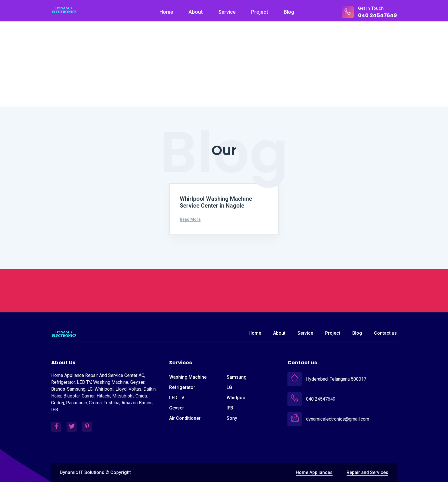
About (196, 12)
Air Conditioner (185, 418)
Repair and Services (367, 473)
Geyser (177, 408)
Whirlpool (237, 398)
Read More (190, 220)
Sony (232, 418)
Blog (289, 12)
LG (229, 387)
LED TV (177, 398)
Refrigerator (182, 387)
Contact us (385, 333)
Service (227, 12)
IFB (230, 408)
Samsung (237, 377)
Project (260, 12)
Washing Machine (188, 377)
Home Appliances (314, 473)
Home (166, 12)
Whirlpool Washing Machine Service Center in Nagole (216, 202)
